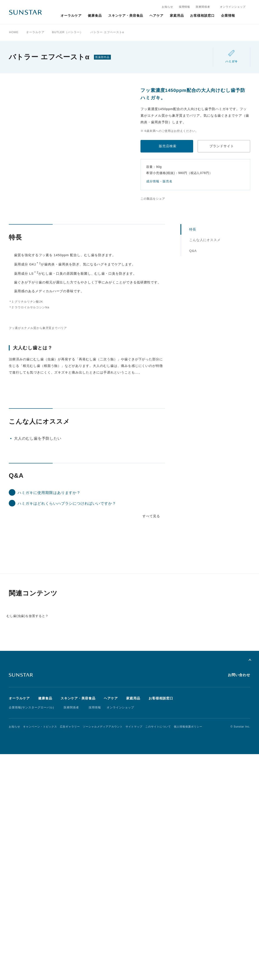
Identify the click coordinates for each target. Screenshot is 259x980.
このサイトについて (158, 953)
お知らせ (167, 7)
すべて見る (151, 716)
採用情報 (185, 7)
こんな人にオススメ (205, 240)
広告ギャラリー (70, 953)
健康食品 (95, 15)
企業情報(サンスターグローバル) (31, 934)
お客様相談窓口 (202, 15)
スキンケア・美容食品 (126, 15)
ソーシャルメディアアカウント (103, 953)
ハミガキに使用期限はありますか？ (49, 692)
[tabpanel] (79, 143)
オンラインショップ (233, 7)
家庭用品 (177, 15)
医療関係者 (203, 7)
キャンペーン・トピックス (40, 953)
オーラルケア (71, 15)
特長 (193, 229)
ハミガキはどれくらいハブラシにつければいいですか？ (67, 703)
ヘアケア (156, 15)
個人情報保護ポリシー (188, 953)
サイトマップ (134, 953)
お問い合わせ (239, 901)
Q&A (193, 251)
